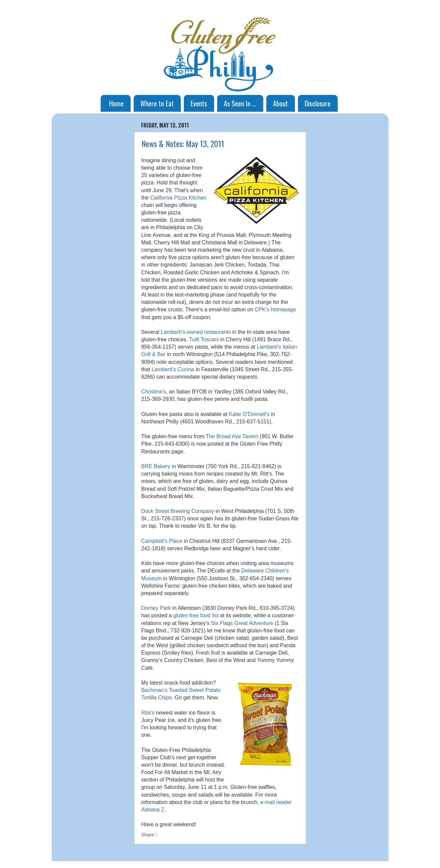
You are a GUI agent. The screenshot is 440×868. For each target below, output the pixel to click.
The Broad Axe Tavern (232, 436)
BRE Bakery (156, 466)
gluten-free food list (196, 615)
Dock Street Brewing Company (178, 511)
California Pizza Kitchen (178, 198)
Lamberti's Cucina (173, 369)
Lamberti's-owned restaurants (196, 332)
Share (148, 835)
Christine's (154, 392)
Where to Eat (157, 103)
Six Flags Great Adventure (242, 623)
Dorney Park (156, 608)
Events (199, 103)
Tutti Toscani (204, 339)
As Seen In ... (240, 103)
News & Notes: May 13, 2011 (183, 143)
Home (116, 103)
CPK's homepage (276, 309)
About (280, 103)
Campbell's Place (162, 541)
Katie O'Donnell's (249, 414)
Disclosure (318, 103)
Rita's (148, 713)
